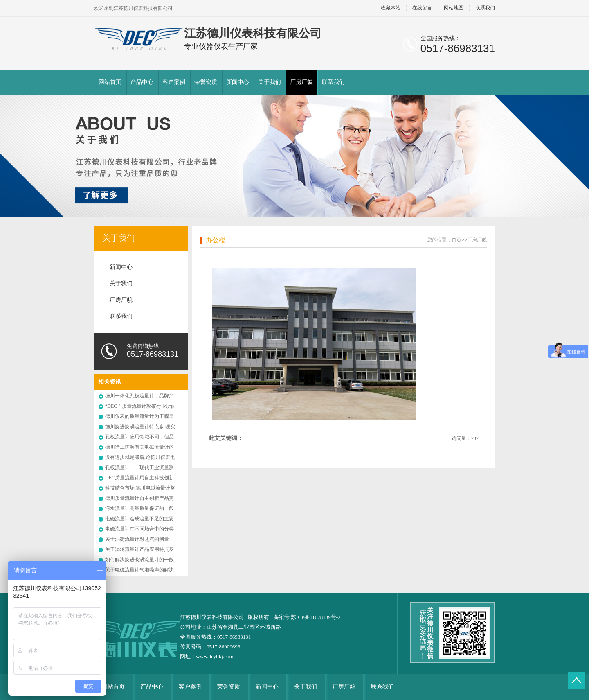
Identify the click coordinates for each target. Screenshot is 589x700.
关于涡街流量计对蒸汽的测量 (137, 539)
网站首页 (110, 82)
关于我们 (270, 82)
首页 (456, 240)
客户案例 (174, 82)
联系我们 (485, 8)
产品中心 (142, 82)
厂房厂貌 (301, 82)
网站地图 (454, 8)
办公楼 (216, 240)
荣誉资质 (206, 82)
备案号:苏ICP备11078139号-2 (307, 617)
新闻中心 (238, 82)
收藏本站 (391, 8)
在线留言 (422, 8)
